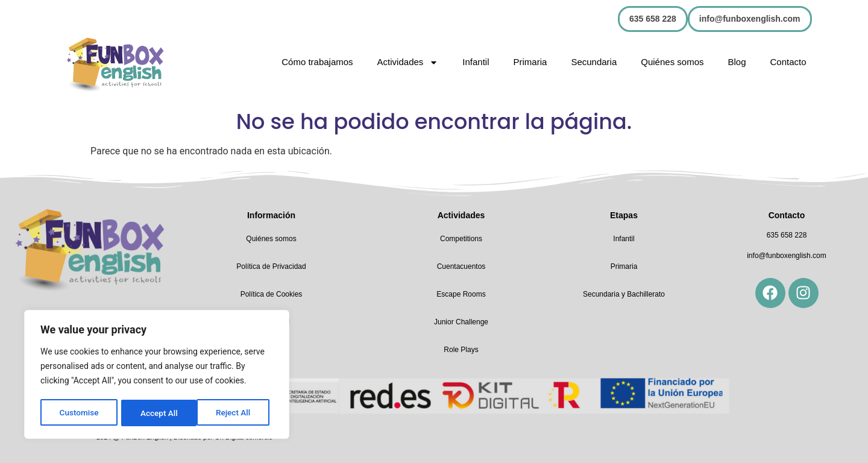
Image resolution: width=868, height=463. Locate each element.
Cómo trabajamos (317, 62)
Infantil (476, 62)
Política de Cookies (272, 294)
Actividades (408, 62)
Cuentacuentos (461, 266)
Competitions (461, 239)
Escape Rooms (461, 294)
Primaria (530, 62)
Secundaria (594, 62)
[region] (157, 376)
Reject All (158, 413)
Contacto (788, 62)
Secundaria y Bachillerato (624, 294)
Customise (79, 413)
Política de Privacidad (271, 266)
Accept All (236, 413)
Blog (737, 62)
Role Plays (461, 350)
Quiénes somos (672, 62)
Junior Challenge (461, 322)
